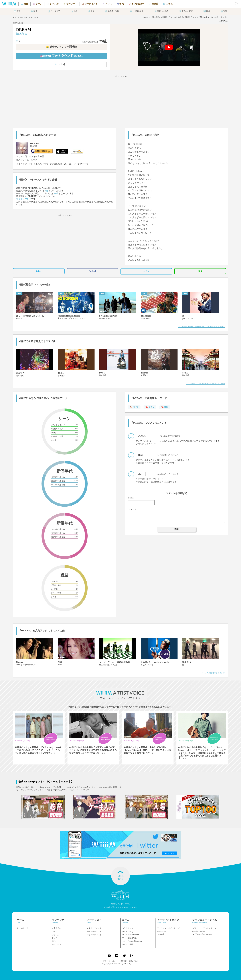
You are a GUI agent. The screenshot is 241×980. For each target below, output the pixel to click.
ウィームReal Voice (130, 938)
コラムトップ (128, 928)
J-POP (34, 160)
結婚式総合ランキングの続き (35, 285)
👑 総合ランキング (61, 47)
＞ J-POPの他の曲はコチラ (213, 673)
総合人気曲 (56, 928)
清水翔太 (24, 17)
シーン (55, 931)
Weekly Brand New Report (202, 934)
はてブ (146, 271)
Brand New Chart (199, 931)
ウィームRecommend (130, 935)
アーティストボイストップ (168, 928)
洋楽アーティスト (94, 935)
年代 (54, 941)
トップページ (22, 928)
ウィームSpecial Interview (132, 941)
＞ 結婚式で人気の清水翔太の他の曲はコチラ (205, 384)
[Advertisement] (120, 101)
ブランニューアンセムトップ (204, 928)
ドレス (55, 938)
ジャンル (55, 935)
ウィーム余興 (128, 944)
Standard (161, 934)
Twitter (39, 271)
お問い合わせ (134, 961)
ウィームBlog (127, 931)
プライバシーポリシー (111, 961)
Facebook (92, 271)
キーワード (56, 944)
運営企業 (124, 961)
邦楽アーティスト (94, 931)
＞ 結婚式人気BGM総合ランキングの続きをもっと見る (202, 327)
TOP (15, 17)
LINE (200, 271)
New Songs (161, 931)
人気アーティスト (94, 928)
